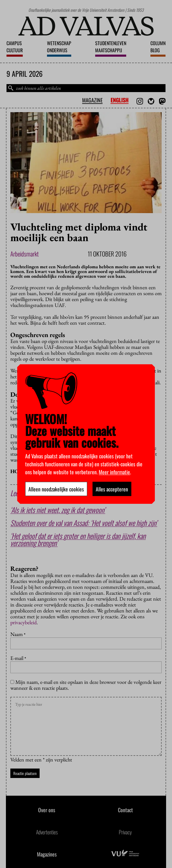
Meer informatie (114, 472)
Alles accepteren (112, 489)
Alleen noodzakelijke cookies (56, 489)
